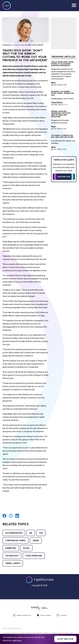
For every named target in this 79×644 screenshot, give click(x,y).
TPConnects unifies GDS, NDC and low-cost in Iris (62, 137)
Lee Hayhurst (16, 45)
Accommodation (14, 533)
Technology (12, 556)
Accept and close (65, 639)
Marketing (11, 548)
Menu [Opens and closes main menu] (74, 5)
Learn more (17, 640)
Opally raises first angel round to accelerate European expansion (63, 64)
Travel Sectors (57, 103)
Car (41, 533)
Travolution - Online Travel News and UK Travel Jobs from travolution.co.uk (39, 580)
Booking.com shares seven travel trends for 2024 (62, 93)
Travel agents (13, 564)
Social (26, 548)
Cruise (36, 541)
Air (31, 533)
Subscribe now (64, 177)
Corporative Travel (16, 541)
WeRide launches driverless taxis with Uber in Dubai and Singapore (61, 114)
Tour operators (34, 556)
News (53, 83)
